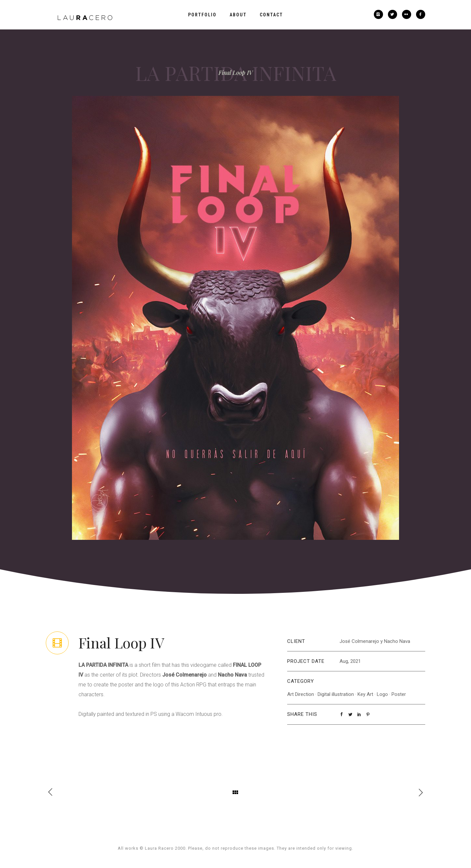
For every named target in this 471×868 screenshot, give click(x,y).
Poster (399, 694)
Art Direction (301, 694)
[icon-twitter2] (394, 14)
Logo (382, 694)
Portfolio (202, 15)
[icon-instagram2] (380, 14)
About (238, 15)
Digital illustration (336, 694)
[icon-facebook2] (421, 14)
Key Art (365, 694)
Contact (271, 15)
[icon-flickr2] (408, 14)
